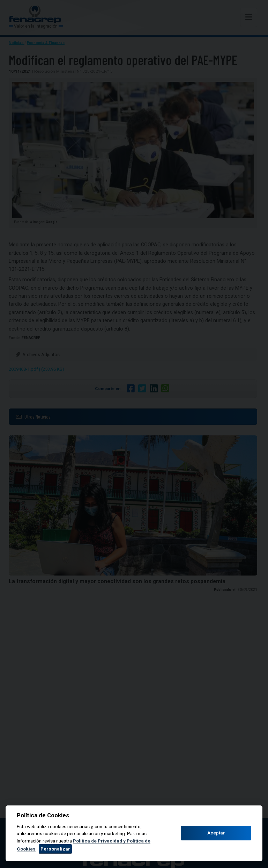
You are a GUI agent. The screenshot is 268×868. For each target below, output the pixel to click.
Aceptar (216, 833)
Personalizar (55, 849)
